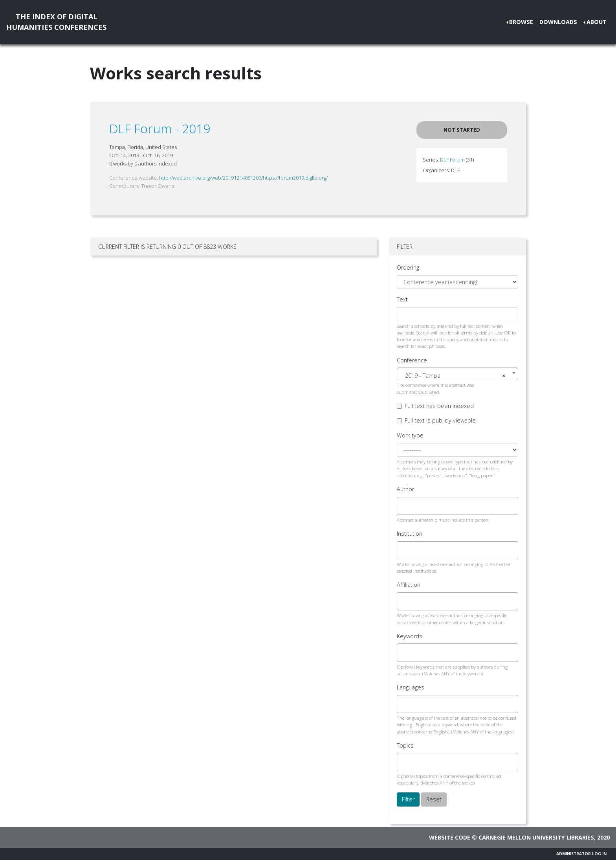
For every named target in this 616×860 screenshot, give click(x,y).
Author (405, 489)
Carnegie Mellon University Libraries (536, 837)
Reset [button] (434, 799)
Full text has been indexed (439, 406)
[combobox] (457, 374)
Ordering (408, 267)
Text (402, 299)
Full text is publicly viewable (440, 420)
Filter (408, 799)
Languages (411, 687)
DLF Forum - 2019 (160, 128)
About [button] (597, 22)
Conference (412, 360)
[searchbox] (406, 506)
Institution (410, 534)
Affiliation (409, 585)
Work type (410, 435)
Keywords (410, 636)
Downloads (558, 22)
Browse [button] (521, 22)
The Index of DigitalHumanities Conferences (56, 22)
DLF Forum (452, 160)
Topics (405, 745)
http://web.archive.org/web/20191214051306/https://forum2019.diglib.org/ (243, 178)
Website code (450, 837)
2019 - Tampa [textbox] (455, 376)
